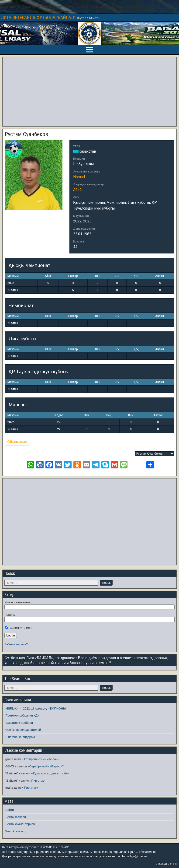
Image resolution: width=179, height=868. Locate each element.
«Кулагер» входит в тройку (50, 773)
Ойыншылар (17, 441)
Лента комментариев (20, 824)
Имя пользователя (17, 602)
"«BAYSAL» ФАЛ (165, 864)
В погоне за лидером (20, 737)
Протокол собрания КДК (22, 715)
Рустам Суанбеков (26, 134)
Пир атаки (38, 781)
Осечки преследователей (23, 730)
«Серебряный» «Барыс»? (46, 766)
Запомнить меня (19, 628)
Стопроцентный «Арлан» (42, 759)
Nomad (79, 177)
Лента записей (16, 817)
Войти (10, 810)
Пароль (10, 615)
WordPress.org (15, 831)
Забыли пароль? (16, 644)
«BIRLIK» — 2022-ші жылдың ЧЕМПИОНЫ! (36, 708)
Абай (77, 190)
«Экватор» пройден (19, 723)
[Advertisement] (89, 92)
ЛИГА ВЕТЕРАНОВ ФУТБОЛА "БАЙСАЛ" (38, 18)
